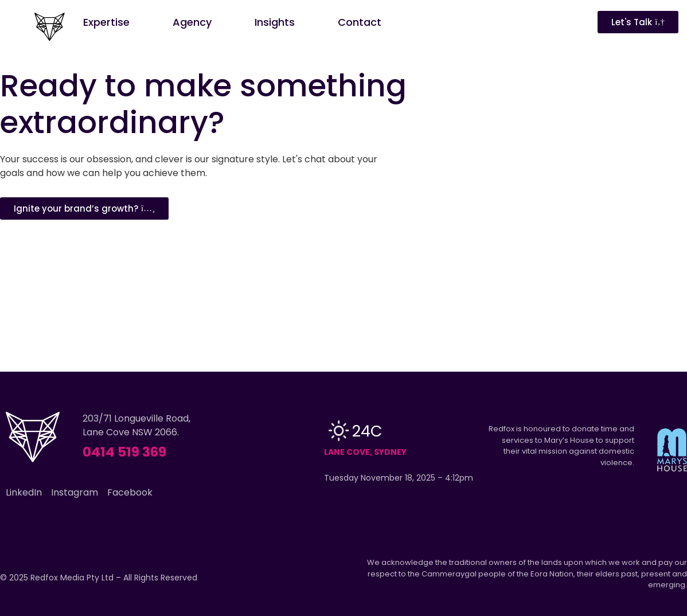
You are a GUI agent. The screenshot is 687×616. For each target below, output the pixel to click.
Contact (360, 22)
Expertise (106, 22)
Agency (192, 22)
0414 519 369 (124, 452)
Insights (275, 22)
